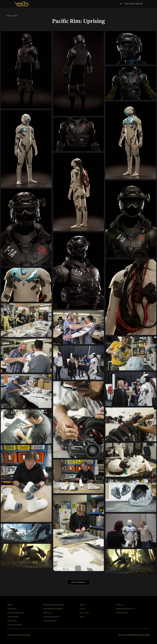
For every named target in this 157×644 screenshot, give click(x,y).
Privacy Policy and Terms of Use (19, 635)
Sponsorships (84, 613)
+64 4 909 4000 (122, 613)
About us (83, 605)
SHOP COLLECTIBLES (133, 4)
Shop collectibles (50, 621)
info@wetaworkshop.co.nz (125, 609)
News (82, 617)
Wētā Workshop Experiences (54, 605)
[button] (121, 4)
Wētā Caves (48, 613)
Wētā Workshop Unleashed (53, 609)
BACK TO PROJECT (79, 582)
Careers (82, 609)
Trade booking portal (51, 617)
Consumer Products (15, 625)
